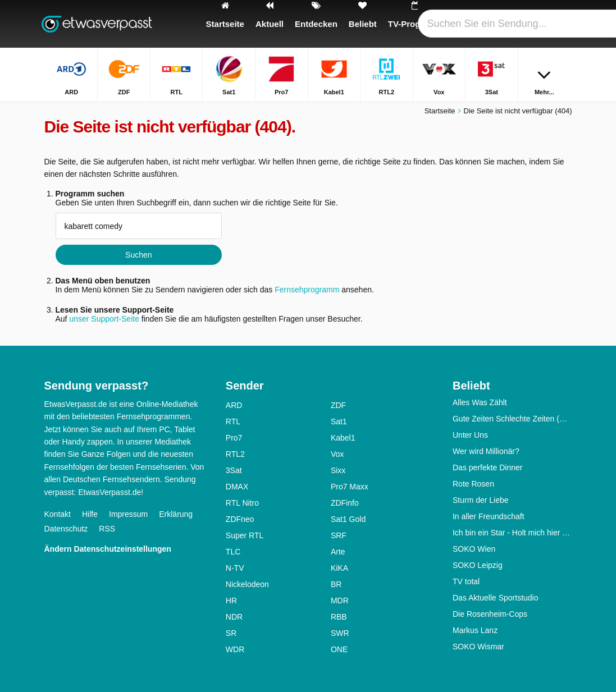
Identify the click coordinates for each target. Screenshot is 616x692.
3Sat (234, 470)
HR (231, 601)
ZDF (338, 405)
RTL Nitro (242, 503)
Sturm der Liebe (481, 500)
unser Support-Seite (104, 319)
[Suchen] (565, 24)
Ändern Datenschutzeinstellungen (108, 549)
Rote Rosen (473, 484)
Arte (338, 552)
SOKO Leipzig (478, 565)
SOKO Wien (474, 549)
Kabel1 (343, 438)
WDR (235, 649)
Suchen (138, 255)
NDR (234, 617)
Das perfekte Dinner (488, 468)
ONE (339, 649)
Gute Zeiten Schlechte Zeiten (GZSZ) (512, 419)
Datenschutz (66, 529)
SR (231, 633)
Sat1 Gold (348, 519)
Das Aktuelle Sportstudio (496, 598)
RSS (107, 529)
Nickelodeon (247, 584)
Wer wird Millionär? (486, 451)
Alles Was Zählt (480, 402)
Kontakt (58, 514)
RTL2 (235, 454)
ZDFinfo (345, 503)
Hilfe (90, 514)
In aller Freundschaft (489, 516)
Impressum (128, 514)
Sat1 (339, 421)
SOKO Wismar (478, 647)
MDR (340, 601)
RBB (339, 617)
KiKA (339, 568)
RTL (233, 421)
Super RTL (245, 535)
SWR (340, 633)
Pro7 (234, 438)
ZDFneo (240, 519)
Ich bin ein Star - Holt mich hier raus (512, 533)
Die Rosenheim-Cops (490, 614)
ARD (234, 405)
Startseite (440, 111)
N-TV (235, 568)
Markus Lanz (475, 630)
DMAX (237, 487)
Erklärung (176, 514)
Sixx (338, 470)
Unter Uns (470, 435)
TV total (466, 581)
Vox (337, 454)
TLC (233, 552)
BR (336, 584)
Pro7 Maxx (350, 487)
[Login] (539, 24)
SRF (339, 535)
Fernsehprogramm (307, 290)
